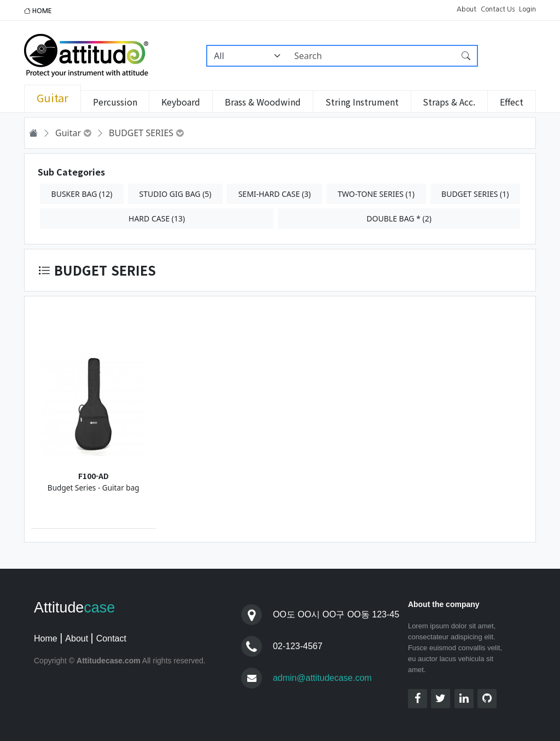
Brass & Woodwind (263, 102)
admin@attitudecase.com (322, 678)
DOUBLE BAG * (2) (399, 218)
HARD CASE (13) (157, 218)
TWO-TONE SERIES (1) (376, 194)
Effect (512, 102)
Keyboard (181, 102)
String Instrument (362, 102)
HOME (38, 11)
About (466, 9)
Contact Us (498, 9)
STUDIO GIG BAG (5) (176, 194)
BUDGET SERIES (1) (475, 194)
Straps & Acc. (449, 102)
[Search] (372, 56)
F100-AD (94, 476)
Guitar (52, 98)
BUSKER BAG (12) (82, 194)
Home (46, 638)
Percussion (115, 102)
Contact (111, 638)
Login (527, 9)
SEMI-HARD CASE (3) (275, 194)
